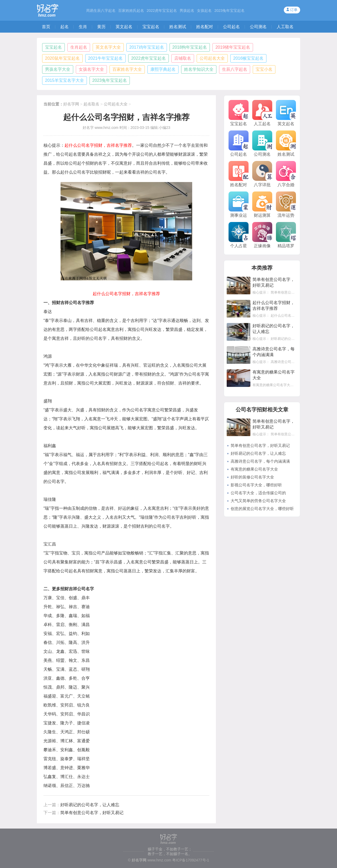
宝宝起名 (151, 27)
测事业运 (239, 205)
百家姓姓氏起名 (131, 11)
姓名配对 (205, 27)
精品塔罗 (286, 235)
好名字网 (71, 104)
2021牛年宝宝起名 (106, 58)
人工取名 (285, 27)
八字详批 (262, 174)
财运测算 (262, 205)
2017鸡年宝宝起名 (147, 47)
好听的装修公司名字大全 (252, 477)
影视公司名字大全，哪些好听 (256, 485)
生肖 (83, 27)
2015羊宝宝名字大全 (65, 80)
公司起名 (231, 27)
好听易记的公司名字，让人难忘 (90, 805)
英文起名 (124, 27)
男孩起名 (187, 11)
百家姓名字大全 (127, 69)
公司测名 (258, 27)
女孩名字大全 (91, 69)
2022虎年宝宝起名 (162, 11)
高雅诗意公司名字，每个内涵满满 (260, 461)
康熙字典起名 (163, 69)
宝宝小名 (264, 69)
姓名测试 (178, 27)
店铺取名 (183, 58)
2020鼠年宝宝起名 (62, 58)
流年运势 (286, 205)
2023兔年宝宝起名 (229, 11)
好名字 (88, 128)
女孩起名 (204, 11)
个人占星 (239, 235)
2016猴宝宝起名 (249, 58)
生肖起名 (79, 47)
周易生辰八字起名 (101, 11)
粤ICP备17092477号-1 (191, 860)
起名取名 (91, 104)
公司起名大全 (212, 58)
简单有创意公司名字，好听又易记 (92, 813)
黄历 (101, 27)
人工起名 (262, 113)
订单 (294, 10)
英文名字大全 (108, 47)
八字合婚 (286, 174)
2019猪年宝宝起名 (233, 47)
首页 (46, 27)
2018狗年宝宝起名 (190, 47)
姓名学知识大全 (199, 69)
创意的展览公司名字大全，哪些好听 (262, 509)
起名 (65, 27)
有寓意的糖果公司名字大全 (254, 469)
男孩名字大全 (58, 69)
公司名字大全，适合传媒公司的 (258, 493)
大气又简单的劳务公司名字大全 (258, 501)
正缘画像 (262, 235)
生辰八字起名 (235, 69)
